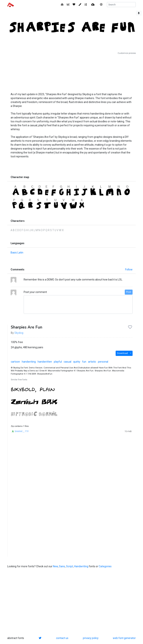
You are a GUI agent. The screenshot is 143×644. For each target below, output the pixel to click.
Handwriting (81, 566)
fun (84, 362)
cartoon (15, 362)
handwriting (29, 362)
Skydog (19, 333)
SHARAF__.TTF (22, 431)
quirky (77, 362)
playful (58, 362)
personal (103, 362)
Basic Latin (17, 253)
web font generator (124, 638)
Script (70, 566)
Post (129, 292)
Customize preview (127, 53)
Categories (105, 566)
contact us (62, 638)
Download (122, 353)
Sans (62, 566)
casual (67, 362)
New (55, 566)
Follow (129, 269)
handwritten (45, 362)
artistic (92, 362)
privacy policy (91, 638)
